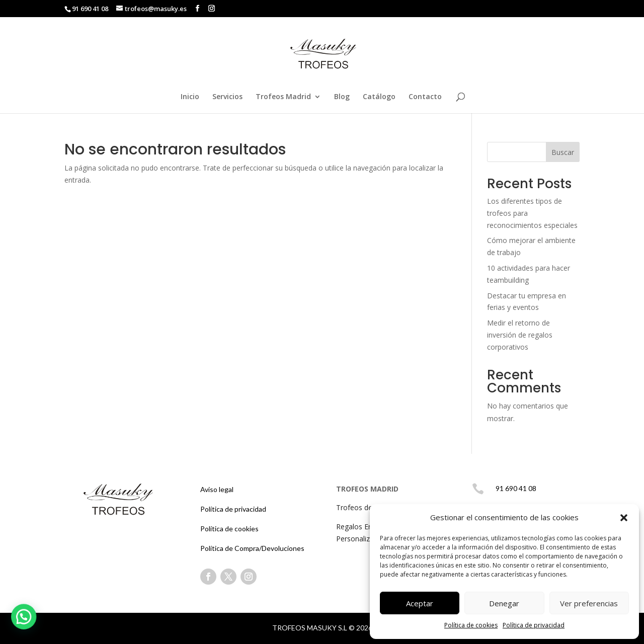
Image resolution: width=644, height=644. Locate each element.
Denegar (504, 603)
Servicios (227, 97)
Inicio (190, 97)
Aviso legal (217, 489)
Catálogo (379, 97)
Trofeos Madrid (283, 97)
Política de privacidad (534, 625)
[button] (624, 518)
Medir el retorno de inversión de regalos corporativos (520, 335)
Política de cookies (471, 625)
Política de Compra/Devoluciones (252, 548)
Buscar (563, 152)
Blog (342, 97)
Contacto (425, 97)
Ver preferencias (589, 603)
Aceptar (420, 603)
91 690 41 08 (91, 9)
